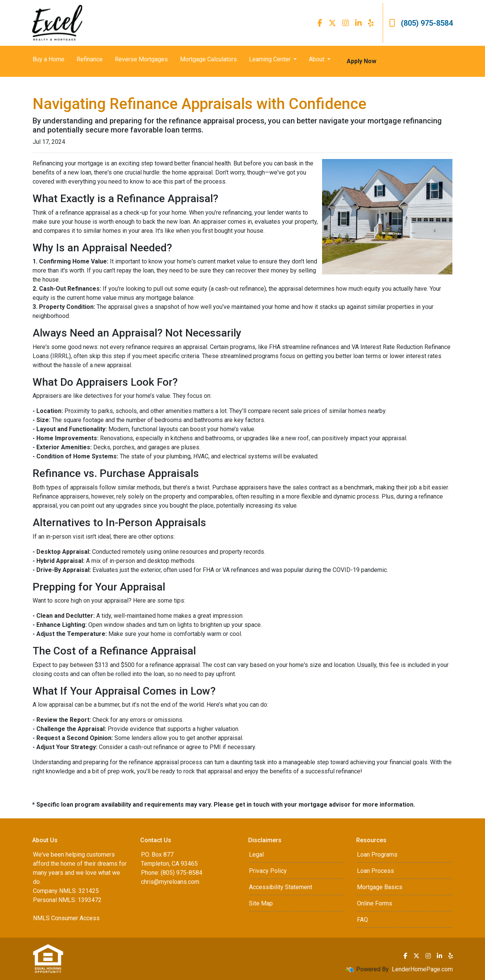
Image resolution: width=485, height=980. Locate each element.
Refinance (90, 59)
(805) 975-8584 (421, 23)
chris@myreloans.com (170, 882)
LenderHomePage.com (422, 969)
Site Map (261, 903)
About (317, 59)
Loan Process (375, 871)
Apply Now (361, 61)
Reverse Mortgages (141, 59)
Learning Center (271, 59)
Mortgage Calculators (208, 59)
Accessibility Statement (281, 887)
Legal (256, 855)
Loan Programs (377, 855)
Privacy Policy (268, 871)
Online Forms (375, 903)
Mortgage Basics (380, 887)
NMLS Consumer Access (66, 918)
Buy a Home (48, 59)
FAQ (362, 920)
